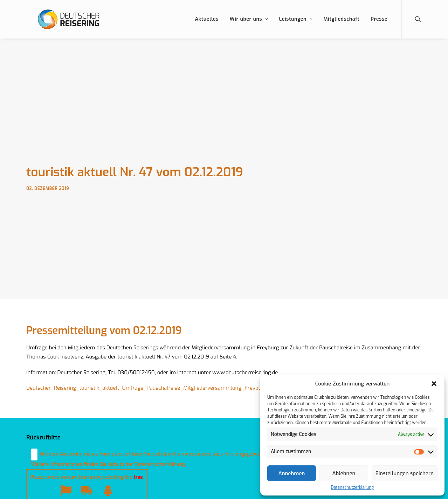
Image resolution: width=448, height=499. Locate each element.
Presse (379, 28)
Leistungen (296, 28)
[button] (434, 384)
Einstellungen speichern (405, 473)
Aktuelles (207, 28)
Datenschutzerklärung (352, 487)
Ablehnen (344, 473)
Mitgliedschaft (341, 28)
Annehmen (292, 473)
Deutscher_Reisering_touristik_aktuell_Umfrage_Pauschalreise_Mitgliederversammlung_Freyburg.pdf (151, 384)
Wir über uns (249, 28)
